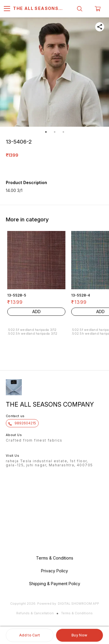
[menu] (7, 9)
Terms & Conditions (77, 613)
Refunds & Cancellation (35, 613)
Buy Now (79, 635)
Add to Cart (30, 635)
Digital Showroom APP (78, 604)
